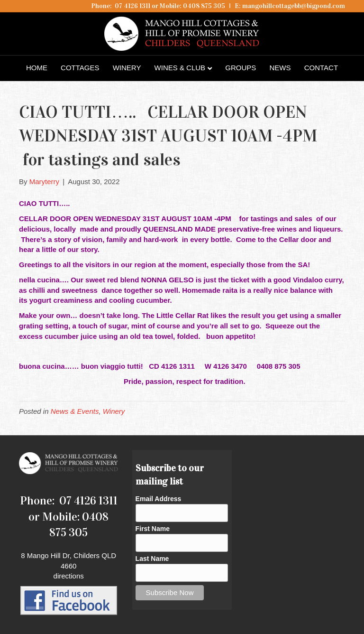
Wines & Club (180, 68)
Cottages (80, 68)
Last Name (152, 559)
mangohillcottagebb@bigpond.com (294, 6)
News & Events (75, 411)
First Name (153, 529)
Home (37, 68)
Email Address (159, 499)
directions (69, 576)
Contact (321, 68)
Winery (127, 68)
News (280, 68)
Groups (241, 68)
